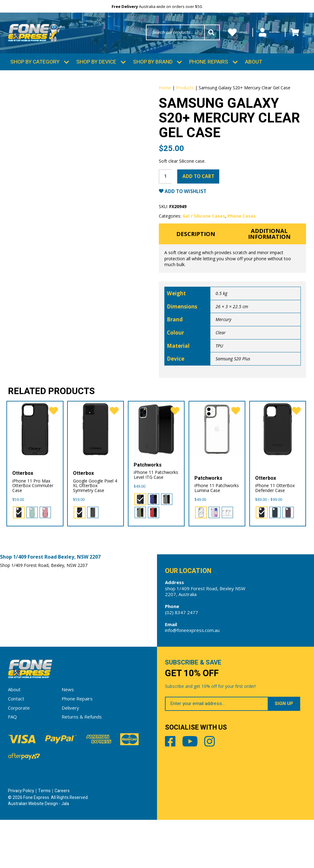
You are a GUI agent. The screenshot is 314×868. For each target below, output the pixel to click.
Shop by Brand (153, 68)
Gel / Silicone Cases (204, 255)
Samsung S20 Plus (233, 400)
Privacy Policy (21, 839)
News (68, 738)
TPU (219, 387)
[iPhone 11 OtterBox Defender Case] (278, 473)
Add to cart (202, 214)
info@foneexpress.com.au (192, 675)
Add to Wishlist (188, 230)
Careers (62, 839)
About (254, 68)
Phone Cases (242, 255)
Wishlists (207, 33)
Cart (295, 33)
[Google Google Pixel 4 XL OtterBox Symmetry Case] (96, 473)
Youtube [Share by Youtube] (198, 793)
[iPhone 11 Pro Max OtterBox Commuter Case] (35, 473)
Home (165, 94)
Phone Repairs (209, 68)
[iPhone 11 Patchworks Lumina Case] (217, 473)
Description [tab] (196, 274)
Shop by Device (96, 68)
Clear (221, 374)
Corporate (19, 756)
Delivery (70, 756)
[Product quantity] (166, 214)
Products (185, 94)
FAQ (12, 765)
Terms (44, 839)
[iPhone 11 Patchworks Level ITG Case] (156, 473)
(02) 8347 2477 (182, 657)
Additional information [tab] (269, 274)
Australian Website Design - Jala (38, 852)
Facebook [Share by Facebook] (172, 793)
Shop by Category (35, 68)
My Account (254, 33)
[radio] (19, 556)
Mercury (223, 360)
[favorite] (53, 455)
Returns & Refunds (82, 765)
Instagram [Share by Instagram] (224, 793)
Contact (16, 746)
